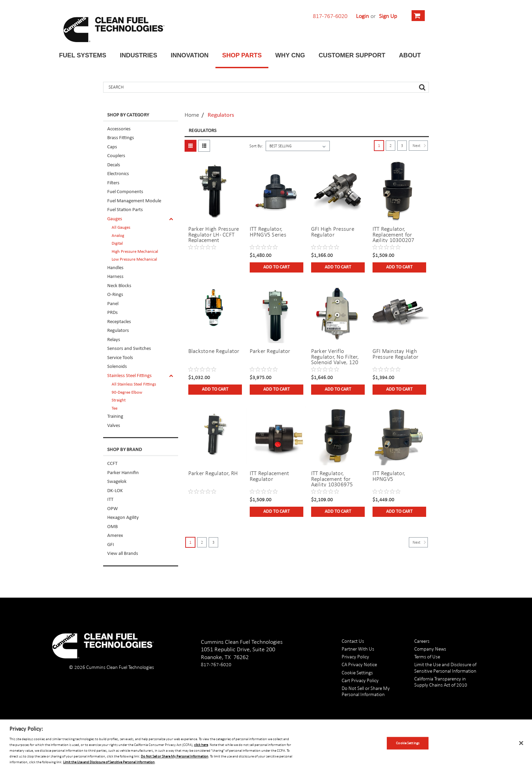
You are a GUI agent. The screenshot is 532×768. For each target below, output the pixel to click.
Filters (113, 183)
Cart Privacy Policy (360, 680)
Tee (115, 408)
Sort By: (256, 146)
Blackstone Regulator (214, 351)
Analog (118, 236)
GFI (111, 545)
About (410, 55)
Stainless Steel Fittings (129, 376)
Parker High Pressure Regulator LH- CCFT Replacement (214, 234)
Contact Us (353, 641)
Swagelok (117, 482)
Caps (112, 147)
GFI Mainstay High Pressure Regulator (396, 354)
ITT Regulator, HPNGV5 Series (268, 232)
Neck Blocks (119, 286)
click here (201, 745)
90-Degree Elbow (127, 392)
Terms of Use (427, 657)
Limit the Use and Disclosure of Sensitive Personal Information (445, 667)
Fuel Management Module (134, 201)
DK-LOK (115, 491)
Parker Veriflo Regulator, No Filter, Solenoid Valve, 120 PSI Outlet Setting (335, 356)
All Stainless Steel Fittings (134, 384)
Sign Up (388, 16)
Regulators (118, 331)
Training (115, 417)
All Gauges (121, 228)
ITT (110, 500)
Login (362, 16)
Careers (422, 641)
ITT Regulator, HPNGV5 (389, 476)
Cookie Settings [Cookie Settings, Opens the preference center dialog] (408, 743)
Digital (117, 243)
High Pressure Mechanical (135, 252)
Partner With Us (358, 649)
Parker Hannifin (123, 473)
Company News (430, 649)
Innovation (189, 55)
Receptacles (119, 322)
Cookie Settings (357, 672)
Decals (114, 165)
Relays (114, 340)
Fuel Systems (83, 55)
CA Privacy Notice (359, 664)
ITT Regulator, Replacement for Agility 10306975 (332, 479)
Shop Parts (242, 55)
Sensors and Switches (129, 349)
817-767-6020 (330, 16)
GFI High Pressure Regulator (333, 232)
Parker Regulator (270, 351)
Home (192, 115)
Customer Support (352, 55)
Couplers (116, 156)
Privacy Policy (355, 657)
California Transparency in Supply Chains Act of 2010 (441, 682)
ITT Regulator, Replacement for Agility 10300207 (394, 234)
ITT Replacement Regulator (270, 476)
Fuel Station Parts (125, 210)
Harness (115, 277)
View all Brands (123, 554)
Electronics (118, 174)
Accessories (119, 129)
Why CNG (290, 55)
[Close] (521, 743)
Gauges (115, 219)
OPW (112, 509)
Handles (115, 268)
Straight (119, 400)
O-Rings (115, 295)
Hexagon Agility (123, 518)
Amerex (115, 536)
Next (420, 146)
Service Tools (120, 358)
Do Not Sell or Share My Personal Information (366, 691)
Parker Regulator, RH (213, 473)
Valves (114, 426)
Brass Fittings (121, 138)
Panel (113, 304)
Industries (138, 55)
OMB (112, 527)
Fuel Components (125, 192)
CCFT (112, 464)
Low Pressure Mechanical (134, 259)
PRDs (112, 313)
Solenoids (117, 367)
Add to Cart (277, 267)
